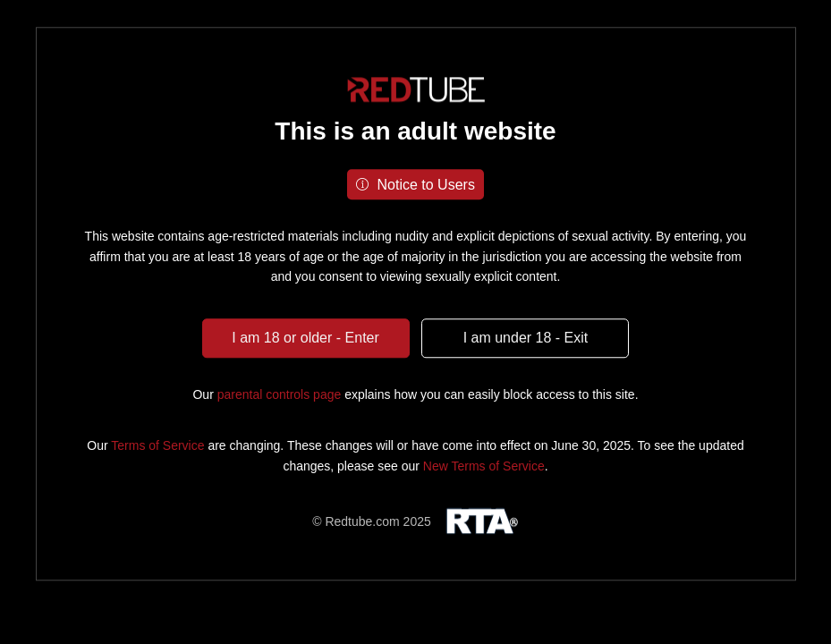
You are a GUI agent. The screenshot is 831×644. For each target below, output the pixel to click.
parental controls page (280, 394)
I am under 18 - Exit (526, 338)
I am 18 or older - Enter (305, 338)
